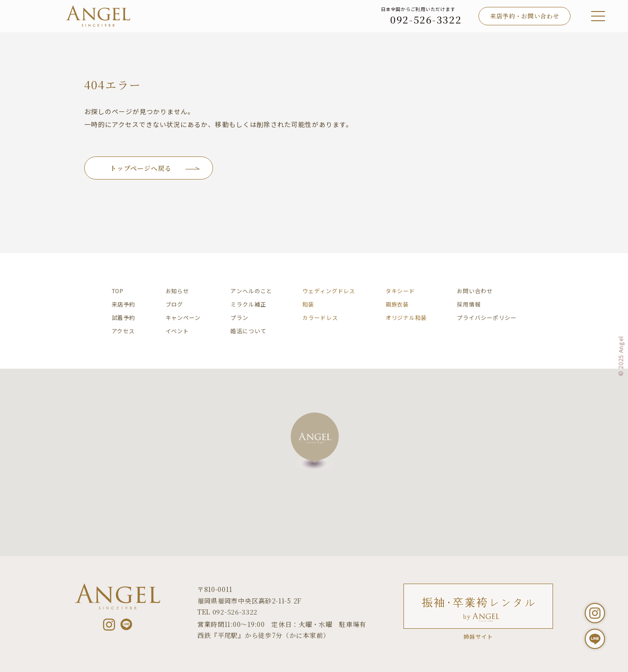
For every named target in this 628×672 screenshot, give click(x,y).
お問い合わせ (475, 291)
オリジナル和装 (406, 317)
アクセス (124, 331)
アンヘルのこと (251, 291)
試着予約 (124, 317)
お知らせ (178, 291)
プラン (239, 317)
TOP (118, 291)
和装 (308, 304)
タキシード (400, 291)
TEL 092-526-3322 (228, 612)
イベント (178, 331)
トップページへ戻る (141, 168)
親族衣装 (398, 304)
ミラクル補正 (248, 304)
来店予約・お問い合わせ (524, 16)
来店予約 (124, 304)
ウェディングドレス (329, 291)
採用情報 (469, 304)
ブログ (175, 304)
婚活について (248, 331)
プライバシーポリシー (487, 317)
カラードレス (320, 317)
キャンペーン (183, 317)
